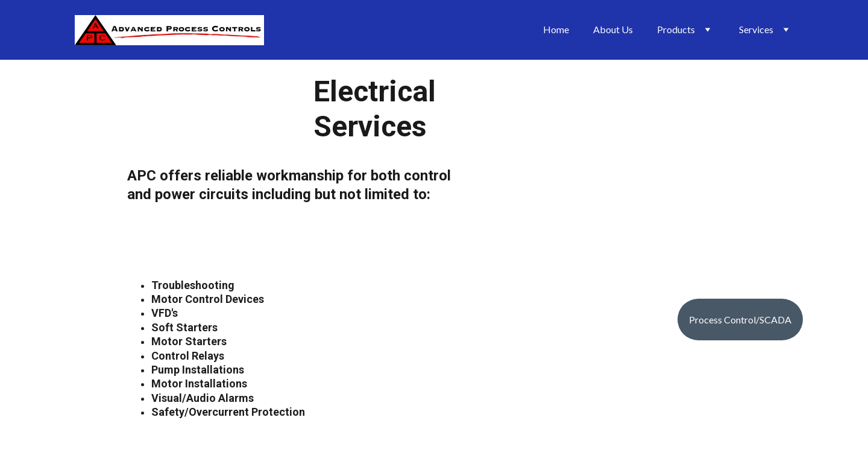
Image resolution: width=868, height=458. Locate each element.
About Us (613, 29)
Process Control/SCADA (740, 320)
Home (556, 29)
